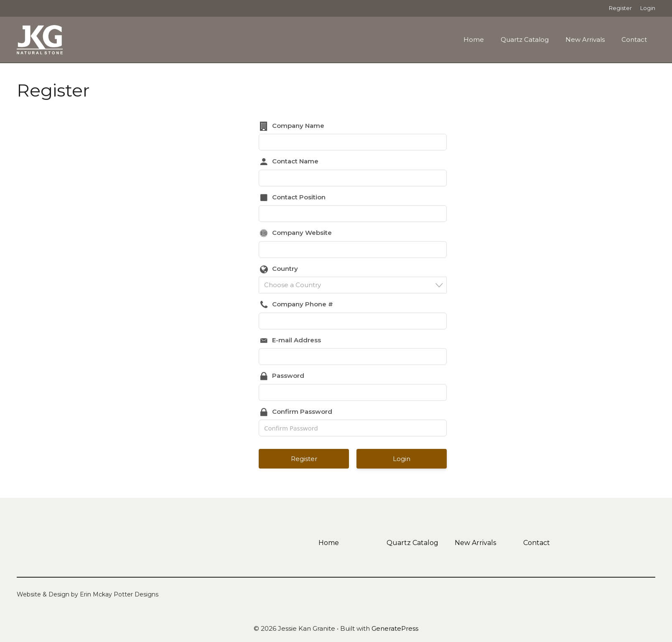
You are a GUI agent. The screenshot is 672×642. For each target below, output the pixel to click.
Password (288, 376)
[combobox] (353, 285)
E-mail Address (297, 340)
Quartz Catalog (525, 39)
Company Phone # (303, 304)
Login (648, 8)
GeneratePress (395, 628)
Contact (634, 39)
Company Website (302, 233)
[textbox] (355, 285)
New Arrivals (585, 39)
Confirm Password (302, 411)
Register (620, 8)
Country (285, 269)
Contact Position (299, 197)
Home (474, 39)
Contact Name (295, 161)
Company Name (298, 126)
